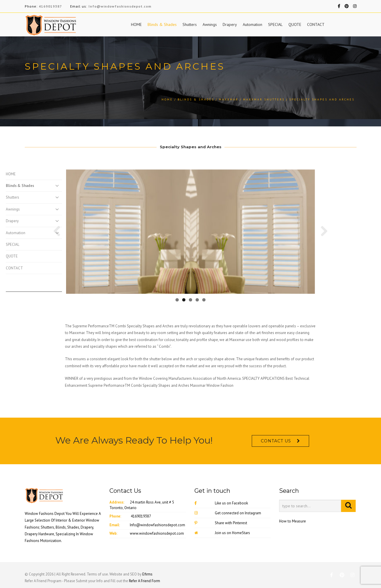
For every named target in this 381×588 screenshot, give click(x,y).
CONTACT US (276, 441)
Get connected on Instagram (228, 513)
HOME (136, 24)
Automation (252, 24)
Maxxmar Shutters (264, 99)
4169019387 (50, 6)
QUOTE (295, 24)
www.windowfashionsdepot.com (157, 533)
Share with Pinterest (221, 523)
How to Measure (293, 521)
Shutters (190, 24)
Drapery (230, 24)
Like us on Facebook (221, 503)
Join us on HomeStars (222, 533)
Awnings (210, 24)
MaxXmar (229, 99)
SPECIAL (275, 24)
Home (167, 99)
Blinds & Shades (162, 24)
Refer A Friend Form (145, 581)
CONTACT (316, 24)
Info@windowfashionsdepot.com (120, 6)
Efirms (147, 574)
